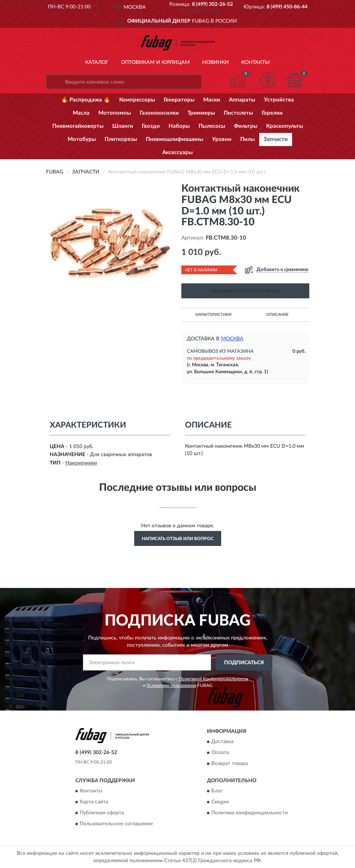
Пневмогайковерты (78, 126)
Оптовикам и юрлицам (155, 62)
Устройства (279, 100)
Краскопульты (285, 126)
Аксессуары (177, 152)
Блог (217, 791)
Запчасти (276, 139)
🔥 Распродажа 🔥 (86, 100)
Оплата (220, 753)
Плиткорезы (121, 139)
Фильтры (246, 126)
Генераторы (179, 100)
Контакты (256, 62)
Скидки (220, 802)
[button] (201, 9)
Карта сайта (94, 802)
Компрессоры (137, 100)
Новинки (216, 62)
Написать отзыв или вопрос (178, 539)
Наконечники (81, 463)
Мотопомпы (115, 113)
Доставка (222, 742)
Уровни (222, 139)
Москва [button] (232, 339)
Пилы (248, 139)
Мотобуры (82, 139)
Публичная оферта (102, 813)
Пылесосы (212, 126)
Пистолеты (238, 113)
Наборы (179, 126)
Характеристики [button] (213, 315)
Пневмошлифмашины (175, 139)
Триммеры (201, 113)
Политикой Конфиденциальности (214, 679)
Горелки (272, 113)
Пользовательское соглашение (116, 824)
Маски (212, 100)
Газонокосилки (159, 113)
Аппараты (242, 100)
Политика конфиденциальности (250, 813)
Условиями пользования (171, 685)
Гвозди (151, 126)
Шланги (123, 126)
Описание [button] (277, 315)
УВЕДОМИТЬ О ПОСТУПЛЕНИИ (245, 291)
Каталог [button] (97, 62)
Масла (81, 113)
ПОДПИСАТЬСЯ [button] (244, 663)
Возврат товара (230, 764)
